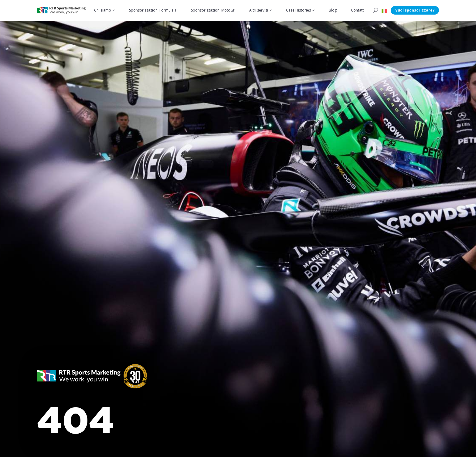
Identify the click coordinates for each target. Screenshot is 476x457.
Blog (333, 10)
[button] (384, 10)
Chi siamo (103, 10)
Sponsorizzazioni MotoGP (213, 10)
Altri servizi (259, 10)
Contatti (358, 10)
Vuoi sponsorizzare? (415, 10)
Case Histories (298, 10)
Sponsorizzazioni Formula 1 (153, 10)
